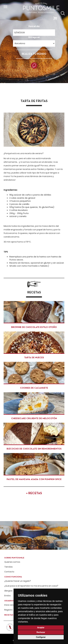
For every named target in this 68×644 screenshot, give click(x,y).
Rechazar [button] (41, 632)
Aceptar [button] (41, 628)
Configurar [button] (41, 637)
